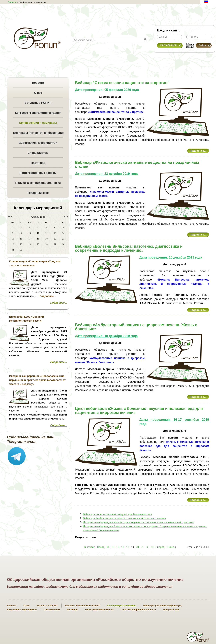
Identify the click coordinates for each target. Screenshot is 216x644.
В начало (89, 547)
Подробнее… (198, 151)
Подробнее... (59, 303)
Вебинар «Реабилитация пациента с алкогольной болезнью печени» (124, 518)
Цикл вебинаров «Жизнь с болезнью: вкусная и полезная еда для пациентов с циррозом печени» (139, 411)
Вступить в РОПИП (38, 103)
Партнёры (38, 163)
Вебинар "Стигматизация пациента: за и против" (122, 83)
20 (137, 547)
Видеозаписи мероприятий (38, 143)
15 (113, 547)
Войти (205, 45)
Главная (12, 2)
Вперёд (160, 547)
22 (147, 547)
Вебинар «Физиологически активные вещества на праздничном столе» (137, 164)
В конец (171, 547)
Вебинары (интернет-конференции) (38, 133)
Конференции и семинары (38, 123)
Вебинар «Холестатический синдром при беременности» (117, 514)
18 (128, 547)
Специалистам (38, 153)
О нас (38, 93)
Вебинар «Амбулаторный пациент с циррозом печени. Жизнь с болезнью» (136, 327)
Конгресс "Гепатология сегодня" (38, 113)
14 (108, 547)
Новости (38, 83)
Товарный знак (38, 193)
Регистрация (171, 45)
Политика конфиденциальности (38, 183)
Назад (101, 547)
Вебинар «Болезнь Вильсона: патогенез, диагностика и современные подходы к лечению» (129, 248)
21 (142, 547)
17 (123, 547)
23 (152, 547)
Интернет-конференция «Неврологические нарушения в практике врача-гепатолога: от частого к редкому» (37, 380)
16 (118, 547)
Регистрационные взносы (38, 173)
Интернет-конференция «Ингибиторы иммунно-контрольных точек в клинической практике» (139, 522)
